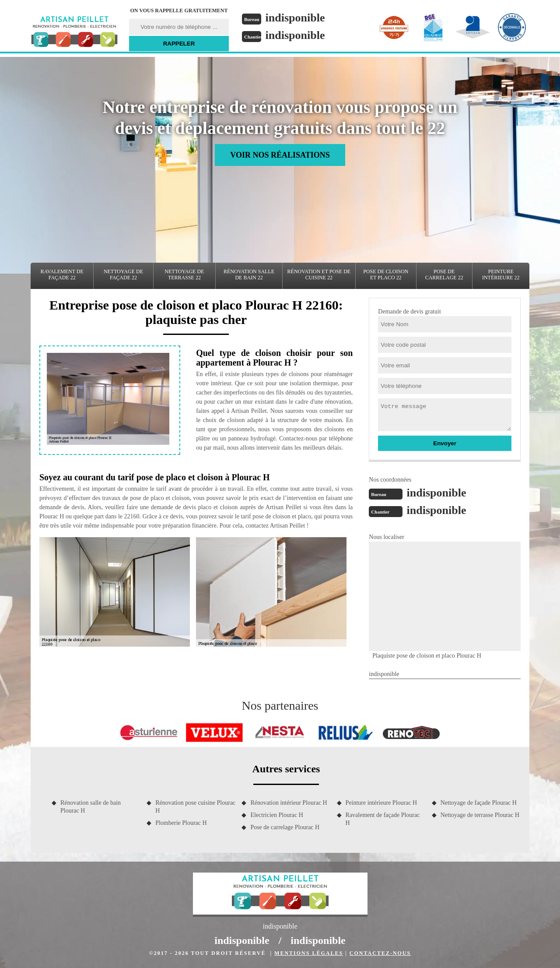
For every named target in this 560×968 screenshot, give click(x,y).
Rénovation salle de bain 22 (249, 275)
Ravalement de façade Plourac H (383, 819)
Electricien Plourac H (277, 815)
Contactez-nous (380, 953)
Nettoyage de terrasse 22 (184, 275)
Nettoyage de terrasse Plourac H (480, 815)
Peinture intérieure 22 (501, 275)
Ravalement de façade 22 (62, 275)
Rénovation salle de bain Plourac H (91, 807)
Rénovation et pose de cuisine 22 (319, 275)
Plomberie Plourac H (181, 823)
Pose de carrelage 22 (444, 275)
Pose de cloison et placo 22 (386, 275)
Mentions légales (309, 953)
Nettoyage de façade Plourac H (479, 803)
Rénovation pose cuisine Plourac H (195, 807)
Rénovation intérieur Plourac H (289, 803)
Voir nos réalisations (280, 155)
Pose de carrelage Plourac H (285, 827)
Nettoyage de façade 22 (123, 275)
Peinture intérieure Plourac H (381, 803)
